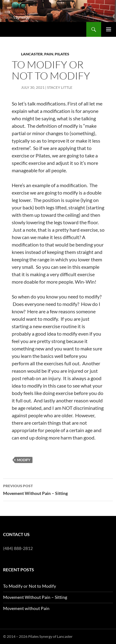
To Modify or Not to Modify (30, 586)
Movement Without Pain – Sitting (58, 489)
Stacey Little (60, 87)
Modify (24, 460)
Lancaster (32, 54)
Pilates (62, 54)
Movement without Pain (26, 608)
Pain (49, 54)
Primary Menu (109, 29)
